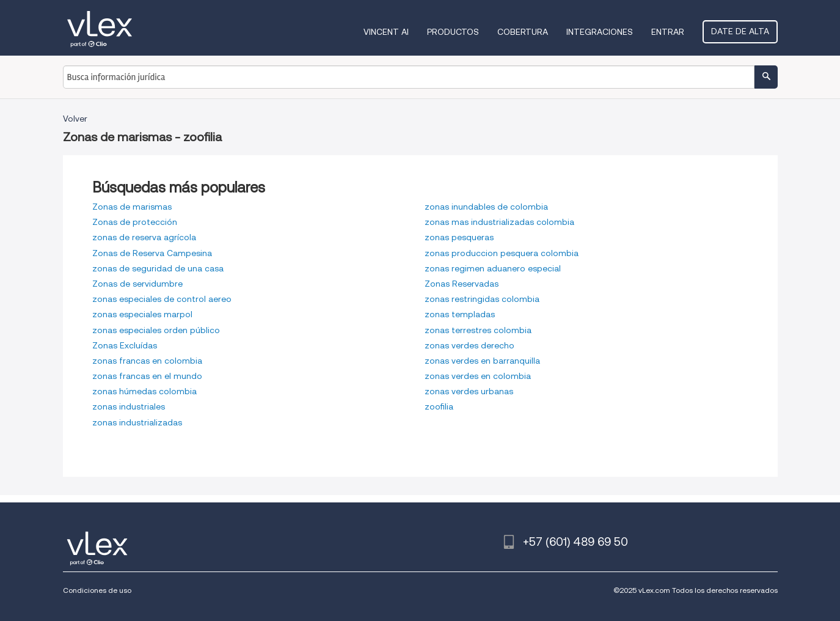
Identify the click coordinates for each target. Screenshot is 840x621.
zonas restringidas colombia (482, 299)
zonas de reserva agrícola (144, 237)
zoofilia (439, 406)
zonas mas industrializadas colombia (499, 222)
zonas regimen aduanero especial (493, 268)
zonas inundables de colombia (486, 207)
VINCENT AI (386, 32)
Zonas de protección (135, 222)
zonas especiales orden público (156, 330)
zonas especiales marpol (142, 314)
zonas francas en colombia (147, 361)
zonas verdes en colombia (478, 376)
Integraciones (600, 32)
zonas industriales (129, 406)
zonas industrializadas (137, 422)
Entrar (668, 32)
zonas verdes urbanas (469, 391)
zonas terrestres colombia (478, 330)
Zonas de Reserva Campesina (152, 253)
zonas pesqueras (459, 237)
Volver (75, 119)
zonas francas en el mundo (147, 376)
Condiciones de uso (97, 590)
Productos (453, 32)
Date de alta (740, 31)
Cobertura (523, 32)
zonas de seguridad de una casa (158, 268)
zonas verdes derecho (469, 345)
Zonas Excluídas (125, 345)
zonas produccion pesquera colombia (502, 253)
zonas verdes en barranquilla (482, 361)
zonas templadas (460, 314)
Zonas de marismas (132, 207)
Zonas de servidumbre (137, 284)
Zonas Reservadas (462, 284)
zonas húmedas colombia (144, 391)
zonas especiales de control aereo (162, 299)
